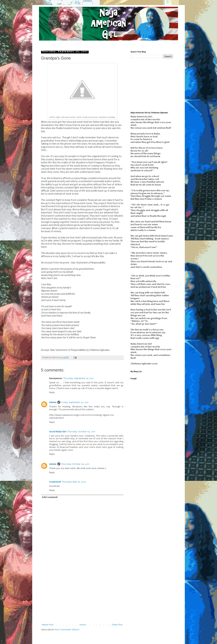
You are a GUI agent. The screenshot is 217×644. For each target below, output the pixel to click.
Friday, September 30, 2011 (75, 402)
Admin (53, 402)
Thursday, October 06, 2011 (81, 432)
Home (83, 625)
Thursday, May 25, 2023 (74, 482)
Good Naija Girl (58, 432)
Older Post (117, 625)
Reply (52, 393)
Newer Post (48, 625)
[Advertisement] (82, 598)
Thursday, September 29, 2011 (78, 378)
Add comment (50, 497)
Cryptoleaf (55, 482)
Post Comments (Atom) (67, 630)
